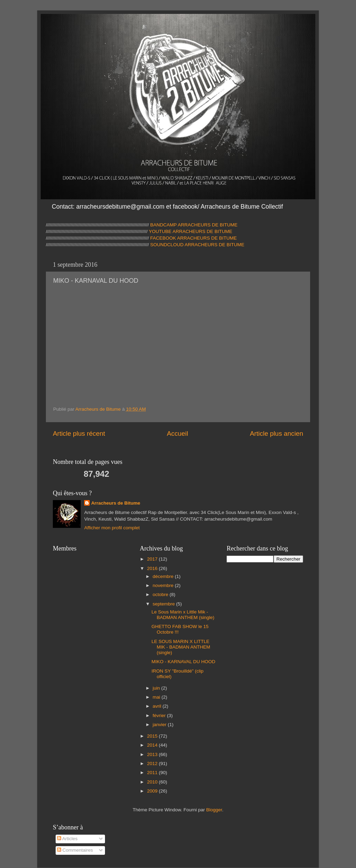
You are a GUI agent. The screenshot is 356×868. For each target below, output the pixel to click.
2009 (153, 791)
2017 (153, 559)
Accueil (177, 433)
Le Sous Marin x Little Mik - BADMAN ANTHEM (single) (183, 615)
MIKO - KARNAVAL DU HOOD (184, 662)
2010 (153, 782)
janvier (160, 725)
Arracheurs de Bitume (116, 503)
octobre (161, 594)
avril (158, 706)
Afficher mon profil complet (112, 528)
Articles (67, 839)
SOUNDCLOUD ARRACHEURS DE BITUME (197, 245)
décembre (164, 576)
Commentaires (75, 850)
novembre (164, 585)
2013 (153, 754)
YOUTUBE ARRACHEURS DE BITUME (190, 231)
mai (157, 697)
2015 (153, 736)
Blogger (214, 810)
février (160, 716)
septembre (164, 604)
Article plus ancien (277, 433)
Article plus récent (79, 433)
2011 (153, 773)
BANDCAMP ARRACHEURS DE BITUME (194, 225)
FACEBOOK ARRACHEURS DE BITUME (193, 238)
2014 (153, 745)
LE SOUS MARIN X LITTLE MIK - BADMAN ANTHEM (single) (181, 647)
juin (157, 688)
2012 (153, 763)
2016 (153, 568)
